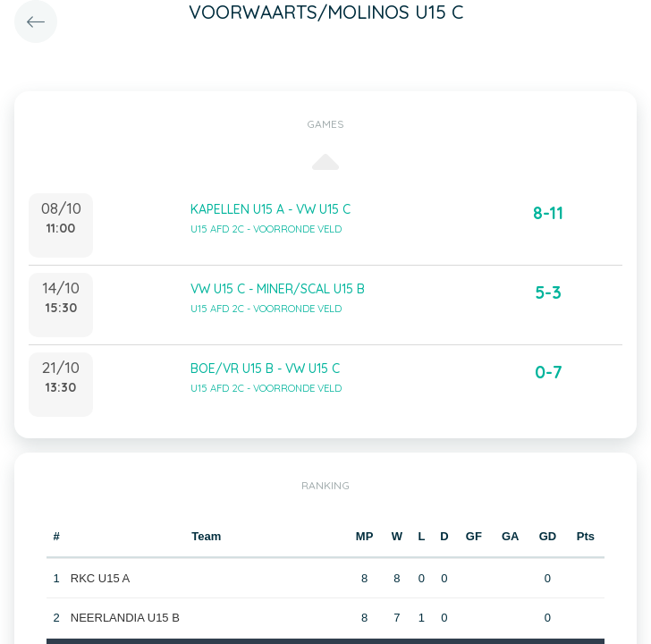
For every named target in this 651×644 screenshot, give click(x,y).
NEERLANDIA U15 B (125, 618)
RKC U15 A (100, 578)
